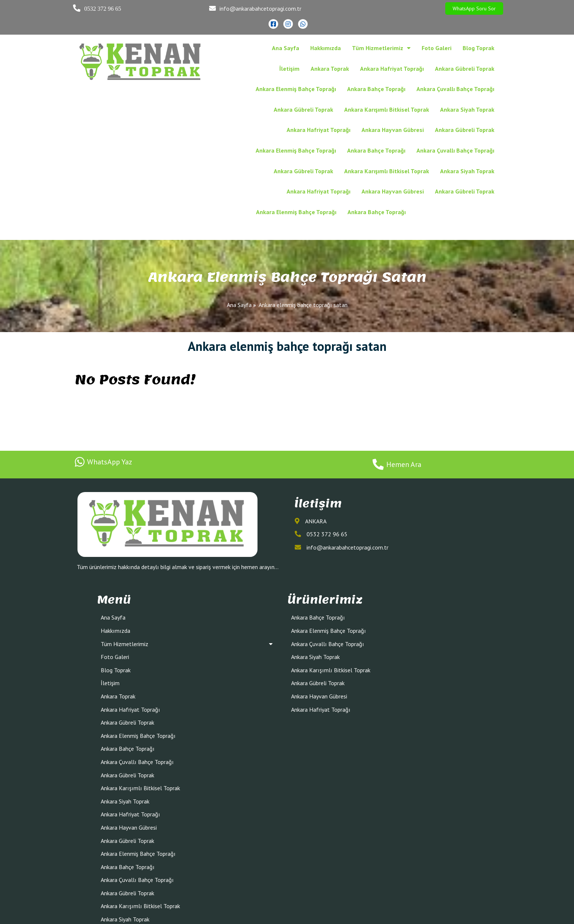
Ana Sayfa (239, 264)
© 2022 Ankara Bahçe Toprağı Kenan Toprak (287, 916)
